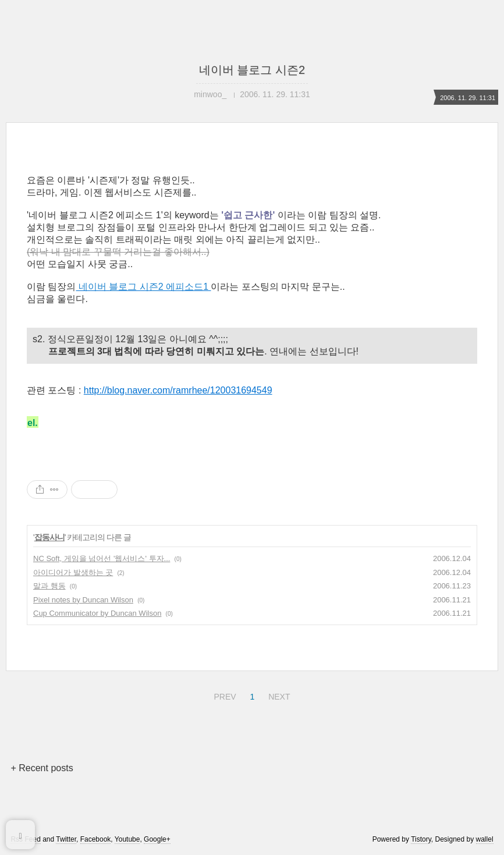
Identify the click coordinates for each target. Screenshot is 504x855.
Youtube (127, 839)
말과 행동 (49, 586)
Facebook (96, 839)
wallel (485, 839)
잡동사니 (49, 537)
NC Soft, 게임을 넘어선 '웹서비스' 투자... (102, 558)
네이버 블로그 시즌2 (252, 70)
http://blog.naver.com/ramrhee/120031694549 (178, 390)
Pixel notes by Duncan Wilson (83, 600)
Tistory (421, 839)
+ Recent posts (42, 768)
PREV (223, 695)
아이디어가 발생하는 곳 (73, 572)
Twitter (66, 839)
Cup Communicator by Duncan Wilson (97, 613)
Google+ (157, 839)
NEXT (278, 695)
